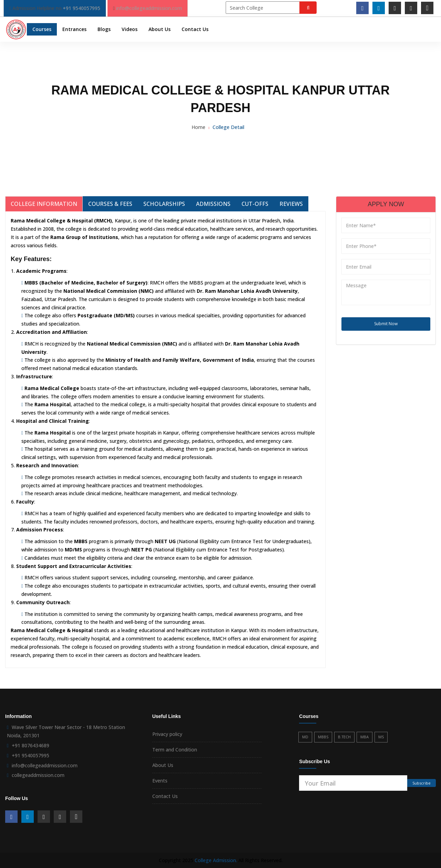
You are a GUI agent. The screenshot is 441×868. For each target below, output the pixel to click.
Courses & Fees (110, 204)
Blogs (104, 29)
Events (160, 781)
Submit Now (386, 324)
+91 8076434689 (30, 745)
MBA (365, 737)
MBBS (323, 737)
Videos (130, 29)
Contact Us (195, 29)
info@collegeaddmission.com (149, 8)
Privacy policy (167, 734)
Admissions (213, 204)
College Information (44, 204)
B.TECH (344, 737)
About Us (160, 29)
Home (198, 127)
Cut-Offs (255, 204)
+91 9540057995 (81, 8)
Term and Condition (175, 750)
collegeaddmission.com (38, 775)
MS (381, 737)
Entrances (74, 29)
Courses (42, 29)
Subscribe (422, 783)
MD (305, 737)
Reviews (291, 204)
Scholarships (164, 204)
